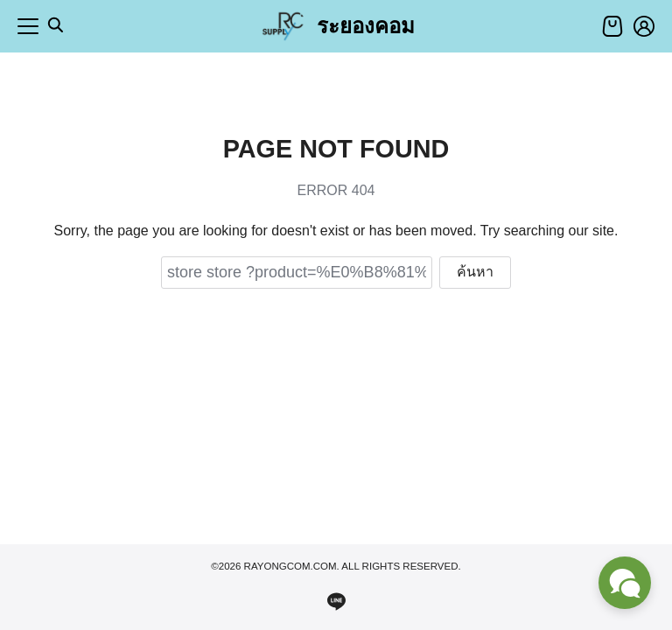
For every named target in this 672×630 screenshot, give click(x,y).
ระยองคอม (366, 26)
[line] (336, 601)
